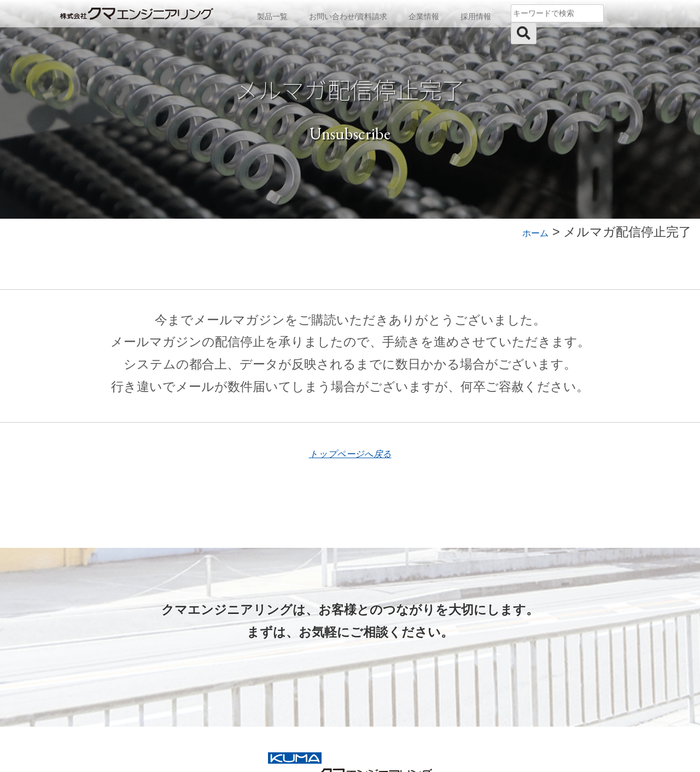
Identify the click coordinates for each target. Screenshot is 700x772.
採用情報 (475, 14)
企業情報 (422, 14)
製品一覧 (266, 14)
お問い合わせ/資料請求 (344, 14)
